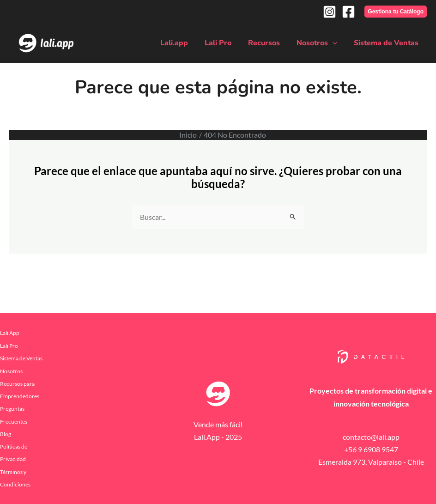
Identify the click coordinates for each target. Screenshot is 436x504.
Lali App (10, 333)
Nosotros (320, 43)
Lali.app (182, 43)
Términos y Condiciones (15, 477)
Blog (6, 434)
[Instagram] (330, 12)
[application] (335, 43)
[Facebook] (348, 12)
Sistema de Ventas (387, 43)
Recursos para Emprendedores (20, 389)
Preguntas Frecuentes (14, 415)
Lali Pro (224, 43)
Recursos (269, 43)
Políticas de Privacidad (14, 452)
